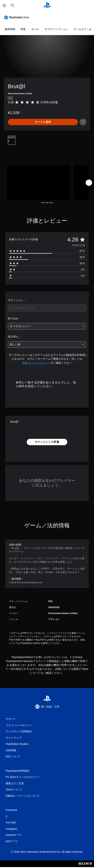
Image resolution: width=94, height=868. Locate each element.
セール (35, 29)
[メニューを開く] (4, 6)
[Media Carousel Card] (38, 183)
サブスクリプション (56, 29)
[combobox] (47, 308)
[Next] (89, 183)
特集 (23, 29)
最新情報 (10, 29)
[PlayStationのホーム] (47, 6)
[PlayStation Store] (17, 17)
